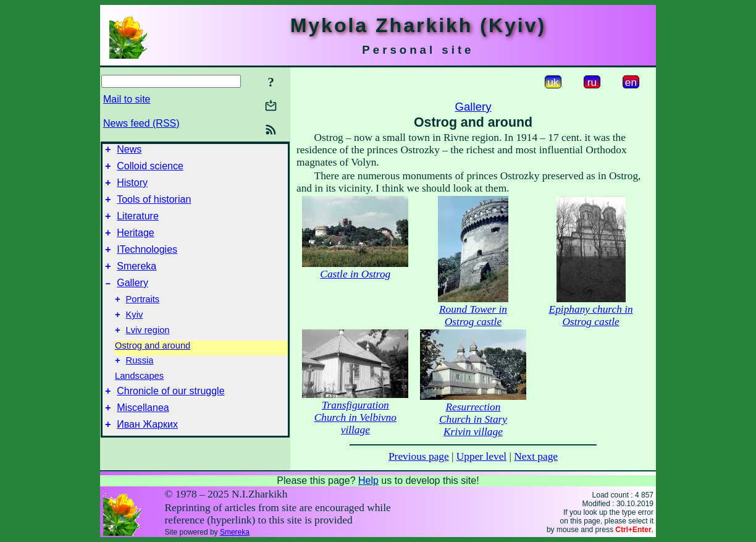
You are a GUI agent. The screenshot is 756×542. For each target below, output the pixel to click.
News (129, 151)
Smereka (136, 281)
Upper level (481, 456)
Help (368, 481)
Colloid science (150, 170)
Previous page (419, 456)
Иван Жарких (147, 454)
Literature (138, 225)
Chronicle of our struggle (170, 417)
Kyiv (135, 335)
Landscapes (139, 400)
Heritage (135, 244)
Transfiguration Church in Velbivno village (355, 417)
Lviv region (148, 352)
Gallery (132, 299)
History (132, 188)
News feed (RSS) (141, 123)
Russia (140, 384)
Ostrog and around (153, 368)
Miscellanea (143, 435)
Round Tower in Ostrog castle (473, 315)
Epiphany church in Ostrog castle (591, 315)
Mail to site (127, 99)
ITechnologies (147, 262)
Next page (536, 456)
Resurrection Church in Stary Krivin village (473, 419)
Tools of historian (154, 207)
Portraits (143, 318)
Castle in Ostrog (355, 274)
